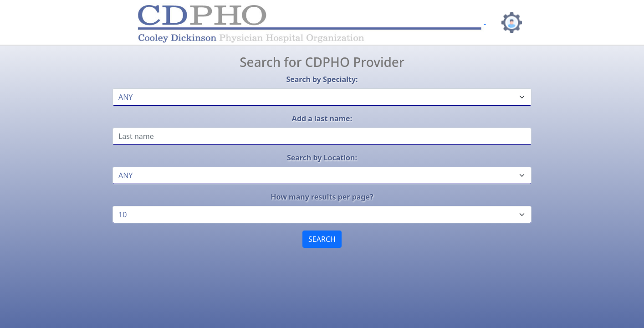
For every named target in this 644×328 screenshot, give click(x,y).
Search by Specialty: (322, 79)
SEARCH (322, 239)
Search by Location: (322, 158)
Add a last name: (322, 118)
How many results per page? (322, 197)
